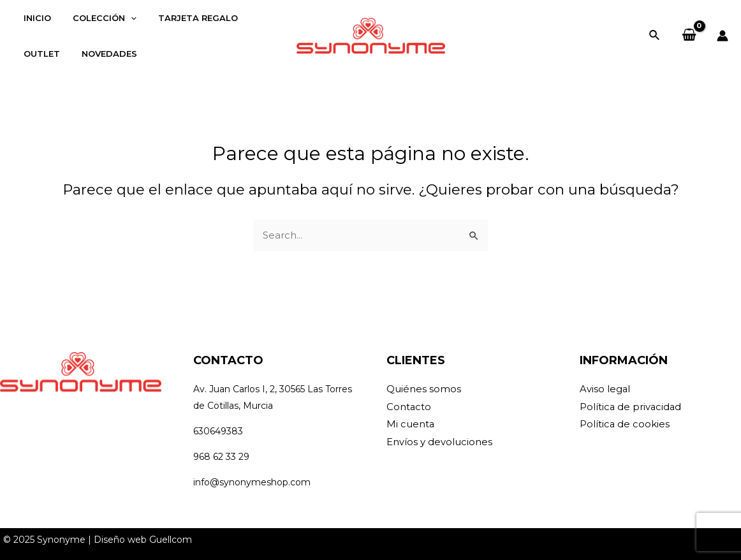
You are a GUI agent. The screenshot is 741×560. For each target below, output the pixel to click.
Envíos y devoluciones (439, 443)
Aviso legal (605, 389)
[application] (123, 18)
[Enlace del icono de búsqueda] (655, 36)
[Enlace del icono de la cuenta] (723, 36)
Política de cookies (625, 425)
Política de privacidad (631, 407)
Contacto (409, 407)
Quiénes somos (424, 389)
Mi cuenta (411, 425)
